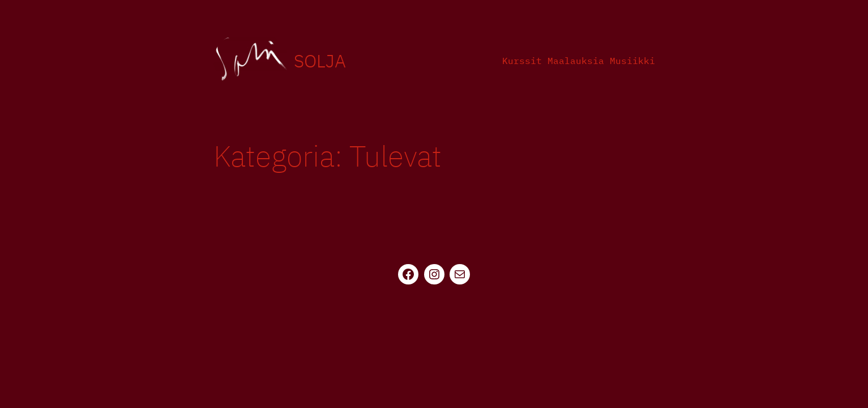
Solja (320, 61)
